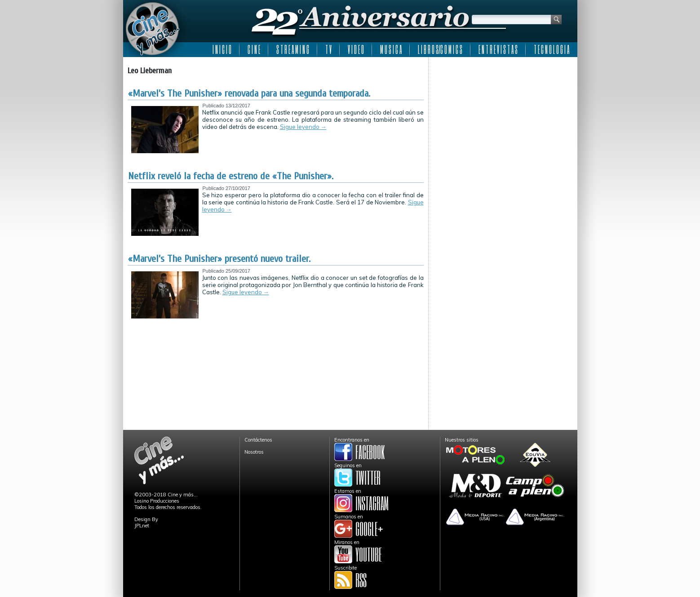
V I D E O (356, 49)
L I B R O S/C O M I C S (440, 49)
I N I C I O (222, 49)
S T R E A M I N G (293, 49)
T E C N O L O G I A (552, 49)
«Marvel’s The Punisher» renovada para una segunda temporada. (249, 93)
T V (328, 49)
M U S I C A (391, 49)
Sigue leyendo (303, 127)
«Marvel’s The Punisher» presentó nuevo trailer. (219, 259)
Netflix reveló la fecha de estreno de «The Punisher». (231, 176)
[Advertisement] (503, 118)
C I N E (254, 49)
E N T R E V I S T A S (498, 49)
